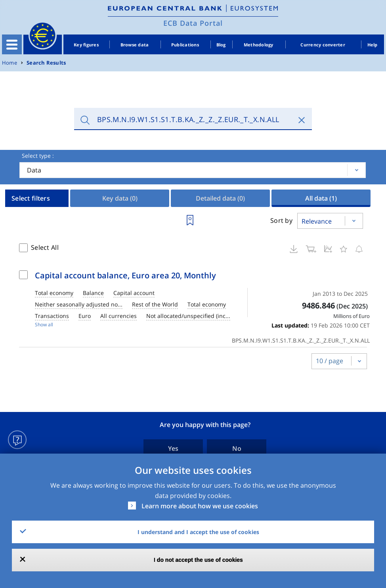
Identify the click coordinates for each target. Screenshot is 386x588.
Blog (221, 45)
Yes (173, 448)
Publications (185, 45)
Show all (44, 325)
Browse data (135, 45)
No (237, 448)
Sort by (281, 220)
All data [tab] (321, 198)
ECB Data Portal (193, 23)
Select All (45, 247)
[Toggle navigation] (12, 44)
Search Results (46, 63)
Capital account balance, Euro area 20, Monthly (125, 275)
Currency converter (323, 45)
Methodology (259, 45)
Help (373, 45)
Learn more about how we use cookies (200, 506)
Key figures (86, 45)
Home (10, 63)
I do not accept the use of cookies (198, 560)
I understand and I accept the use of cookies (198, 532)
